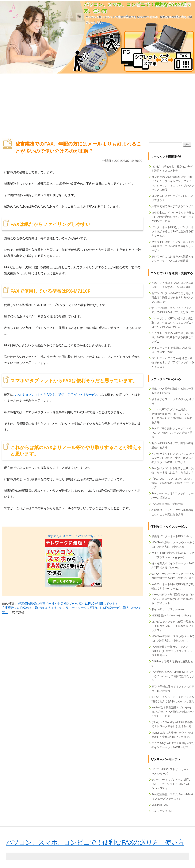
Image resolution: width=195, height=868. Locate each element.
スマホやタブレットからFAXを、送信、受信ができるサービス (55, 395)
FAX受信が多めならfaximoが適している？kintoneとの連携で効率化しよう (173, 676)
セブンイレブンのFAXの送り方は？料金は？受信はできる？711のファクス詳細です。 (173, 298)
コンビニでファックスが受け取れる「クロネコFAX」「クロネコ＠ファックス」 (173, 626)
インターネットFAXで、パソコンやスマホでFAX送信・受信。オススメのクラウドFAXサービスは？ (173, 458)
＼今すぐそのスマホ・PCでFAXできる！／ (74, 536)
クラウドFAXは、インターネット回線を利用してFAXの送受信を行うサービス (173, 246)
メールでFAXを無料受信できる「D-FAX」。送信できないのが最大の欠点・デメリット (173, 599)
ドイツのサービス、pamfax (168, 609)
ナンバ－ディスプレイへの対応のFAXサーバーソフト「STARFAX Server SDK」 (171, 784)
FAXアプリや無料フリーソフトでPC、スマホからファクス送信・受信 (172, 433)
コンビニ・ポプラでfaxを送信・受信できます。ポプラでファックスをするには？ (173, 362)
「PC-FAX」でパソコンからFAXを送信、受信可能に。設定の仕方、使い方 (173, 483)
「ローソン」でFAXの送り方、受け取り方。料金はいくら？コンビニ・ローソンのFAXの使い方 (173, 323)
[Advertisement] (97, 104)
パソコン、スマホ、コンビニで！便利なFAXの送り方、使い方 (95, 842)
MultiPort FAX (160, 805)
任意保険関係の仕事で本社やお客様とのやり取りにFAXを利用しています (68, 604)
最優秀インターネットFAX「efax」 (172, 536)
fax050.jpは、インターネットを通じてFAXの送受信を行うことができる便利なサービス (173, 217)
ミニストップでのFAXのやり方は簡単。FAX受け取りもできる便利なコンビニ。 (173, 337)
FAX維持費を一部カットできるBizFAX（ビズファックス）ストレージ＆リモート (173, 651)
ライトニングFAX (162, 811)
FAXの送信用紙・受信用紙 (167, 504)
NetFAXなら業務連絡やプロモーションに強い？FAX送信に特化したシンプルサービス (173, 712)
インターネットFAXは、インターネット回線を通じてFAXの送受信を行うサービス (173, 231)
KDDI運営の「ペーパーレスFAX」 (172, 615)
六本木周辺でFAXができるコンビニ (173, 206)
